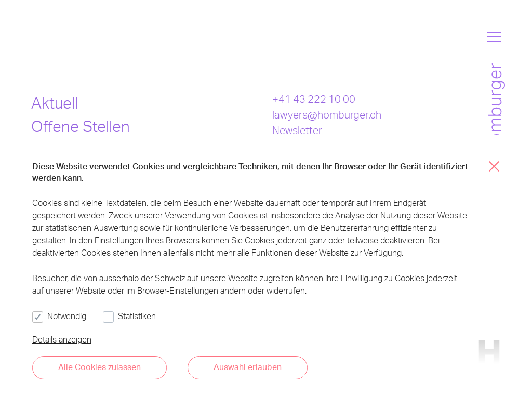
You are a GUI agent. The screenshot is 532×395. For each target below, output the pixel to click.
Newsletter (297, 130)
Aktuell (55, 102)
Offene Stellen (81, 126)
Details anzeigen (62, 339)
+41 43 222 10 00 (314, 99)
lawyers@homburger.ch (327, 114)
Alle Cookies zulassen (99, 367)
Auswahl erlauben (248, 367)
